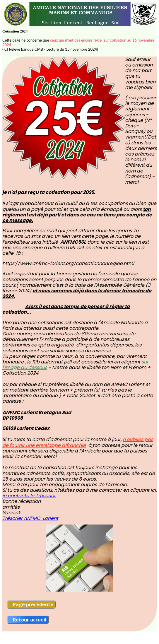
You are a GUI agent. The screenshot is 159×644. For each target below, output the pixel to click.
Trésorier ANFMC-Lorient (30, 518)
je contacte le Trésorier (29, 496)
